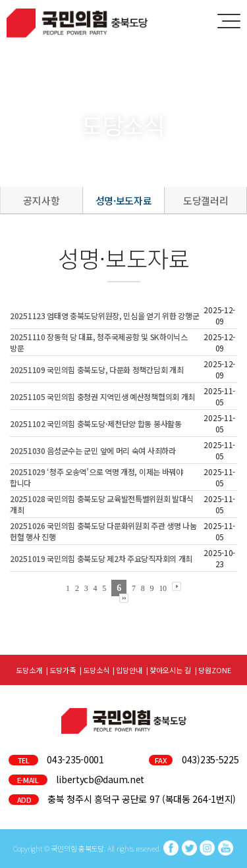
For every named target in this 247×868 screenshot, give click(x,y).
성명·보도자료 (124, 200)
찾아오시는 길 (170, 670)
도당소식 (96, 670)
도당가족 (63, 670)
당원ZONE (215, 670)
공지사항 (41, 200)
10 (162, 588)
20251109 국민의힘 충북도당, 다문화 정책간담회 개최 (96, 370)
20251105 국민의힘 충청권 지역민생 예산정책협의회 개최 (102, 396)
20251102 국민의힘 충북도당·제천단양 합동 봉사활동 (96, 423)
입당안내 (129, 670)
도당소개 (29, 670)
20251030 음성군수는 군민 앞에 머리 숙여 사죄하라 (93, 450)
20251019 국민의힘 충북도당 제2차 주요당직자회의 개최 (101, 558)
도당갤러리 (206, 200)
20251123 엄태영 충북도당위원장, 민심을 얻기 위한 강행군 (105, 316)
